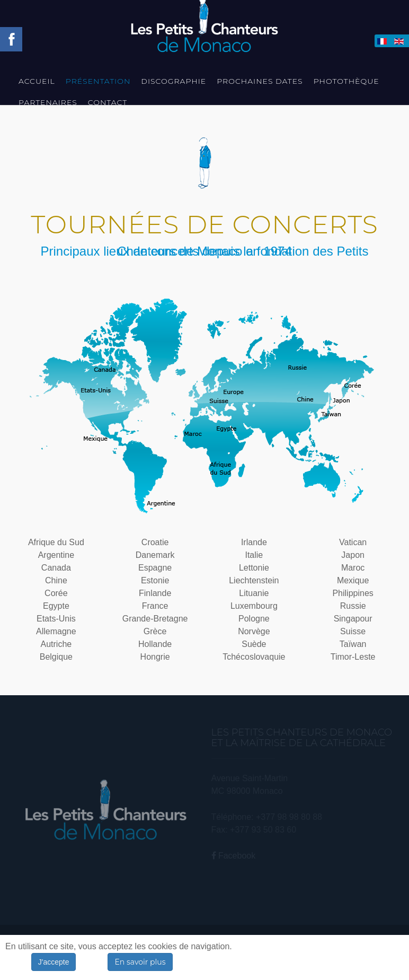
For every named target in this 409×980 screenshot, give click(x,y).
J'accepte (54, 962)
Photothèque (346, 81)
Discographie (174, 81)
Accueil (37, 81)
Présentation (98, 81)
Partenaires (48, 102)
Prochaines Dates (260, 81)
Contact (108, 102)
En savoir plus (140, 962)
